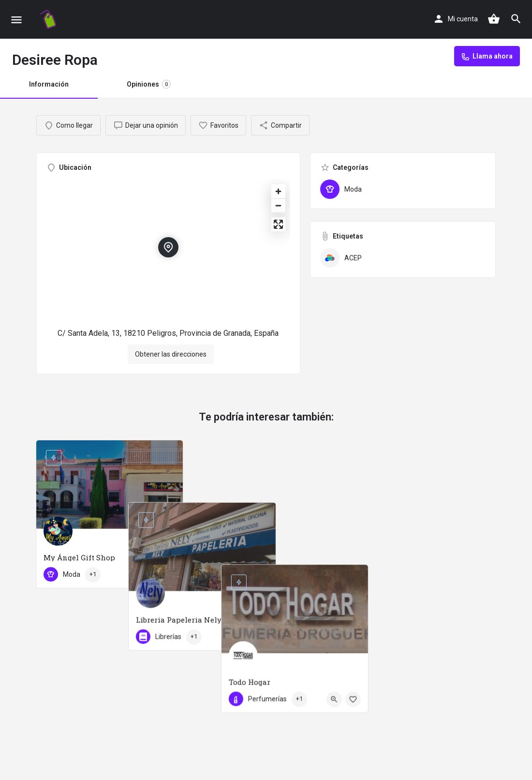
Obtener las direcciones (171, 354)
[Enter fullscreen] (278, 224)
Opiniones (149, 84)
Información (49, 84)
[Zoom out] (278, 205)
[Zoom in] (278, 191)
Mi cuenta (463, 19)
